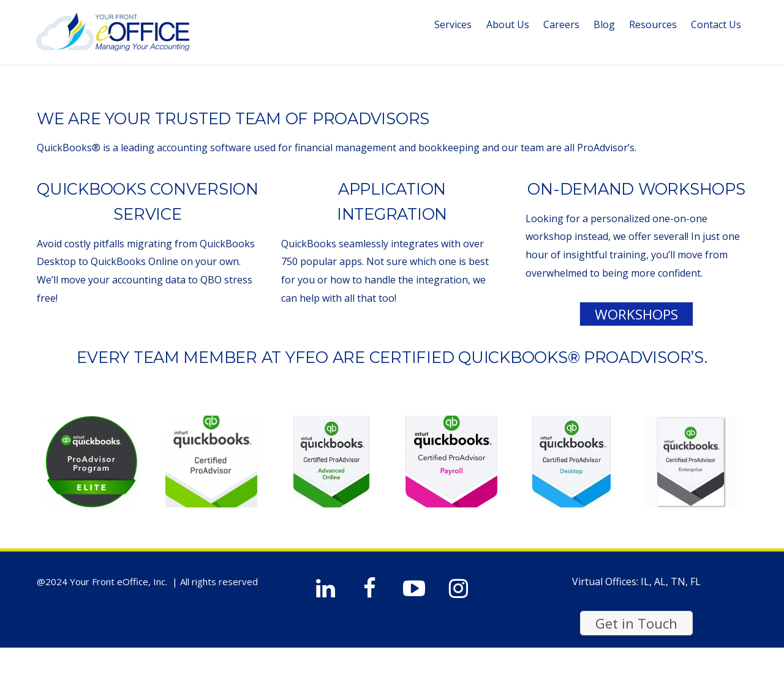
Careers (561, 24)
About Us (508, 24)
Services (453, 24)
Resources (653, 24)
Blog (604, 24)
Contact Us (716, 24)
